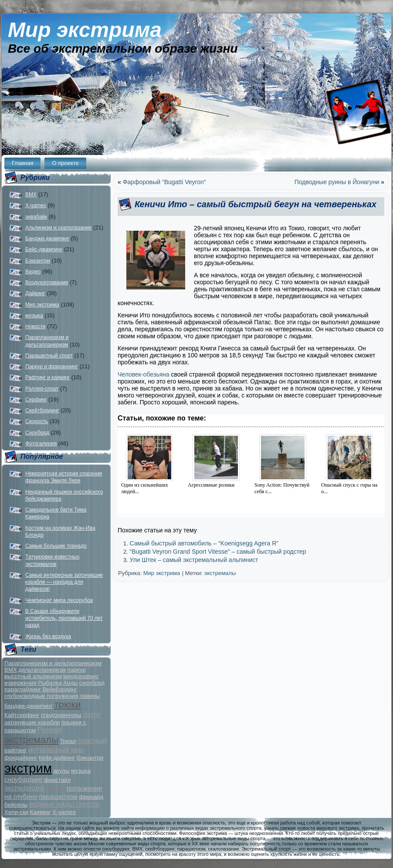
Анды (71, 683)
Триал (68, 741)
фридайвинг (21, 758)
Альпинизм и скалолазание (58, 228)
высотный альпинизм (33, 676)
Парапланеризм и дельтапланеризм (53, 663)
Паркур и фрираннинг (52, 367)
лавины (90, 696)
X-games (36, 205)
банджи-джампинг (29, 706)
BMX (31, 195)
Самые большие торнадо (56, 546)
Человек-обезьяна (144, 374)
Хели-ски (16, 812)
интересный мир (56, 750)
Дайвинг (35, 293)
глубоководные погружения (41, 696)
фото (91, 715)
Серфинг (36, 400)
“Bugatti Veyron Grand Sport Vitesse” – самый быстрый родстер (218, 552)
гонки (55, 788)
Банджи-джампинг (47, 239)
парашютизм (58, 796)
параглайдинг (23, 689)
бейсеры (16, 805)
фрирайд (91, 797)
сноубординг (24, 779)
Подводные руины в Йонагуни (337, 182)
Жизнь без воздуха (48, 636)
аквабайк (36, 217)
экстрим (28, 768)
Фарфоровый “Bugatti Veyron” (164, 182)
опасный (92, 741)
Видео (33, 272)
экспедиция (24, 788)
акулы (61, 771)
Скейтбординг (42, 410)
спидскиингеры (61, 715)
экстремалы (31, 740)
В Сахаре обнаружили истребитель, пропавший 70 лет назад (64, 618)
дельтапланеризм (42, 670)
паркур (77, 670)
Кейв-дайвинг (57, 758)
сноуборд (92, 683)
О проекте (65, 163)
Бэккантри (38, 261)
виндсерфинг (81, 676)
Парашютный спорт (49, 356)
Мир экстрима (85, 30)
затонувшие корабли (32, 722)
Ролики (50, 730)
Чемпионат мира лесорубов (59, 600)
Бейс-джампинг (44, 249)
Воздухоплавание (47, 283)
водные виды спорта (64, 804)
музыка (34, 316)
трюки (67, 705)
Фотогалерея (41, 444)
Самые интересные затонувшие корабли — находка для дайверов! (64, 582)
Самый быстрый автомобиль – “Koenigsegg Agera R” (204, 543)
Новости (35, 326)
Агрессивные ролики (211, 485)
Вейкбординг (59, 689)
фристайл (57, 780)
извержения (20, 683)
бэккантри (90, 758)
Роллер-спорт (42, 389)
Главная (22, 163)
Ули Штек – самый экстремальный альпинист (194, 560)
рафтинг (15, 750)
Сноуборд (37, 433)
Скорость (37, 421)
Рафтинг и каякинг (47, 377)
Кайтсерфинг (22, 715)
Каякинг (41, 812)
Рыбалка (50, 683)
